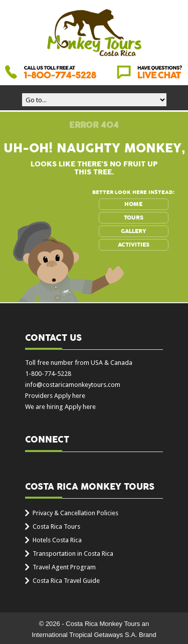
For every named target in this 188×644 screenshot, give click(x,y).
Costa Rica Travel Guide (66, 581)
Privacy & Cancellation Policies (75, 513)
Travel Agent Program (64, 567)
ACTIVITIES (134, 245)
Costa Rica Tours (56, 526)
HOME (133, 204)
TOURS (134, 218)
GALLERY (134, 231)
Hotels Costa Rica (57, 540)
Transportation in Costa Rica (73, 554)
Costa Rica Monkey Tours (94, 34)
